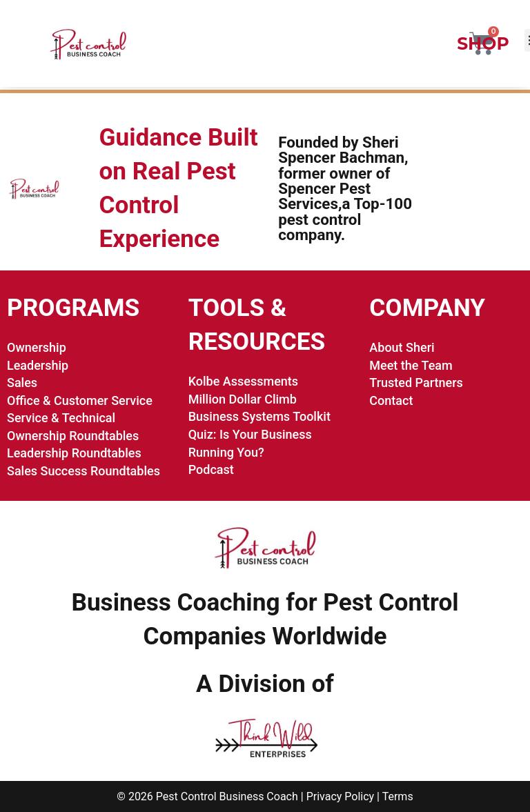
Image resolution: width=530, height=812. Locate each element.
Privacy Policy (341, 796)
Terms (398, 796)
